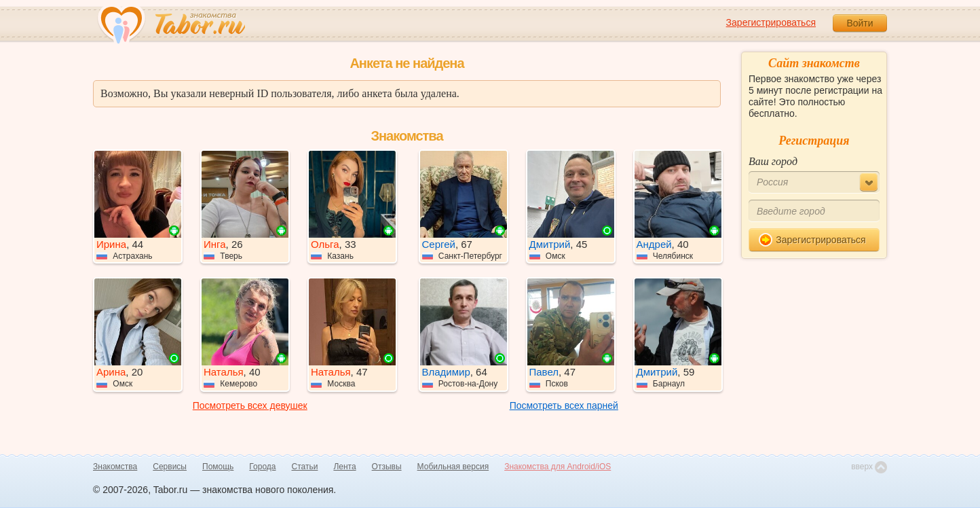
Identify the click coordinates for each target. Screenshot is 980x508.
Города (262, 467)
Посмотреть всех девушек (250, 405)
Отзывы (387, 467)
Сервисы (170, 467)
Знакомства (115, 467)
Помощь (218, 467)
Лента (344, 467)
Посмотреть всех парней (564, 405)
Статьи (305, 467)
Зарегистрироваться (771, 22)
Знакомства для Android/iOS (558, 467)
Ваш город (773, 161)
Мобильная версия (453, 467)
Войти (860, 23)
